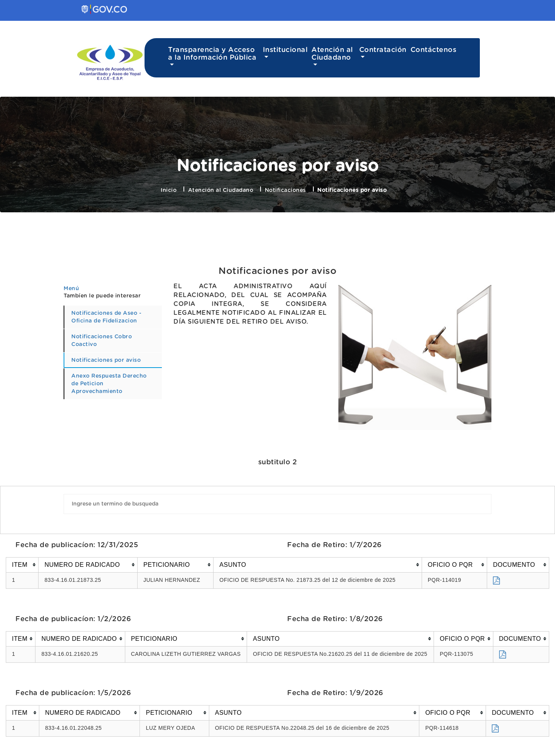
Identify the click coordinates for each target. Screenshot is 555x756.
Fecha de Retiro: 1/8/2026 (335, 619)
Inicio (169, 190)
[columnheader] (22, 565)
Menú (71, 289)
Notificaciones (285, 190)
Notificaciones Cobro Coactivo (102, 341)
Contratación (383, 50)
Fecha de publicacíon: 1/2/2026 (73, 619)
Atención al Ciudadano (332, 54)
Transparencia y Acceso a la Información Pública (212, 54)
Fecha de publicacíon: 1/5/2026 (73, 693)
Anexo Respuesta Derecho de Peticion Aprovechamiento (109, 384)
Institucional (285, 50)
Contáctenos (434, 50)
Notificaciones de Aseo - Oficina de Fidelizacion (106, 317)
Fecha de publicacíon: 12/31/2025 (77, 545)
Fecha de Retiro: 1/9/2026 (335, 693)
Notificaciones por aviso (277, 271)
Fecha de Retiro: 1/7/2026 (335, 545)
